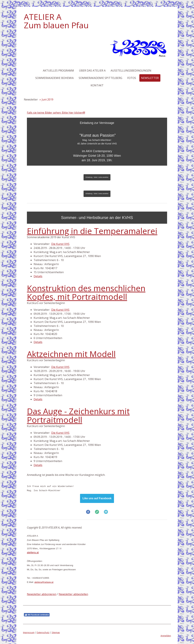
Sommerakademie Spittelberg (100, 78)
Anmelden (166, 636)
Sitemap (56, 632)
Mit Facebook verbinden (37, 615)
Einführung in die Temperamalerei (92, 231)
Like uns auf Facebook (97, 498)
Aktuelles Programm (58, 71)
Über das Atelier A (92, 71)
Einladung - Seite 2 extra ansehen (97, 194)
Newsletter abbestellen (73, 594)
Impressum (29, 632)
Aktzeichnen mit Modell (71, 354)
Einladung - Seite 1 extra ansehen (97, 177)
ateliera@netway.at (44, 582)
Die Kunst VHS (60, 244)
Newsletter (150, 78)
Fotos (132, 78)
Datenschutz (43, 632)
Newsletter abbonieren (42, 594)
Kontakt (97, 85)
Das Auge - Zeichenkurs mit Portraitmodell (78, 415)
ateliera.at (33, 553)
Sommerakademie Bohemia (54, 78)
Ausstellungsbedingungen (131, 71)
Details (38, 276)
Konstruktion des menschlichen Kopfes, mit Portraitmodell (86, 292)
